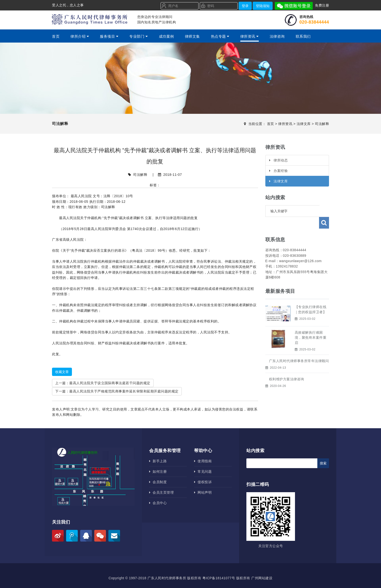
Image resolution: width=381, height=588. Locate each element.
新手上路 (158, 461)
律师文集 (192, 36)
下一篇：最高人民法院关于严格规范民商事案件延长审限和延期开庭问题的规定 (117, 391)
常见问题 (203, 472)
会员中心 (158, 503)
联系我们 (303, 36)
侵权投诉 (203, 482)
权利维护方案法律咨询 (287, 367)
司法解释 (322, 124)
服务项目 (109, 36)
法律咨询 (277, 36)
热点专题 (220, 36)
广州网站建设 (262, 578)
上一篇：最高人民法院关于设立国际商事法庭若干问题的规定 (103, 383)
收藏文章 (62, 372)
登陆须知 (263, 6)
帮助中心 (203, 451)
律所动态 (279, 160)
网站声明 (203, 492)
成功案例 (166, 36)
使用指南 (203, 461)
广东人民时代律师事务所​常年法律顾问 (299, 349)
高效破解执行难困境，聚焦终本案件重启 (311, 326)
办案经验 (279, 171)
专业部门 (139, 36)
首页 (56, 36)
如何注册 (158, 472)
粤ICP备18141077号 (219, 578)
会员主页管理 (161, 492)
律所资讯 (250, 36)
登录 (245, 6)
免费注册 (322, 5)
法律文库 (304, 124)
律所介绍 (80, 36)
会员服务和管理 (165, 451)
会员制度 (158, 482)
